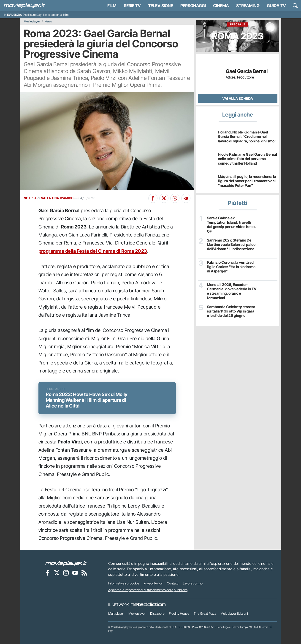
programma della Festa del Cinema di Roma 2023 (93, 251)
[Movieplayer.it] (24, 6)
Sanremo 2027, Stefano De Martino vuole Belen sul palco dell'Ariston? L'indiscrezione (231, 245)
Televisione (161, 6)
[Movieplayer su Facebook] (48, 573)
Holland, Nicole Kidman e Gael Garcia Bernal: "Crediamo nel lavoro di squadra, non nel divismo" (247, 136)
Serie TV (132, 6)
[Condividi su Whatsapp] (175, 198)
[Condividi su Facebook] (153, 198)
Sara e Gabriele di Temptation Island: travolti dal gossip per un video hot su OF (232, 225)
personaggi (193, 6)
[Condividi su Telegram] (186, 198)
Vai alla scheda (238, 98)
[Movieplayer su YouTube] (75, 573)
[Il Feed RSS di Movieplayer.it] (84, 573)
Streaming (248, 6)
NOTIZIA (30, 198)
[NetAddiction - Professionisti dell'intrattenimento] (148, 605)
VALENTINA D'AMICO (57, 198)
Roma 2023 (238, 32)
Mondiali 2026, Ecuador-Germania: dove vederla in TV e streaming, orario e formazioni (232, 291)
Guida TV (276, 6)
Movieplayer (32, 22)
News (48, 22)
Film (112, 6)
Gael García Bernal (247, 71)
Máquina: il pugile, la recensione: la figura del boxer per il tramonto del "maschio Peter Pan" (247, 181)
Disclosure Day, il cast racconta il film (46, 15)
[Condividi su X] (164, 198)
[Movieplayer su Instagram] (66, 573)
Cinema (221, 6)
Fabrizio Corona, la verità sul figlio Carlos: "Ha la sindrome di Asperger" (231, 267)
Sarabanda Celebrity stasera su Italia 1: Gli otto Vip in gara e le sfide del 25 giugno (231, 311)
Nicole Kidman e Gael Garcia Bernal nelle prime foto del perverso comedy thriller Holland (247, 159)
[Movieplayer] (66, 563)
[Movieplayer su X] (57, 573)
